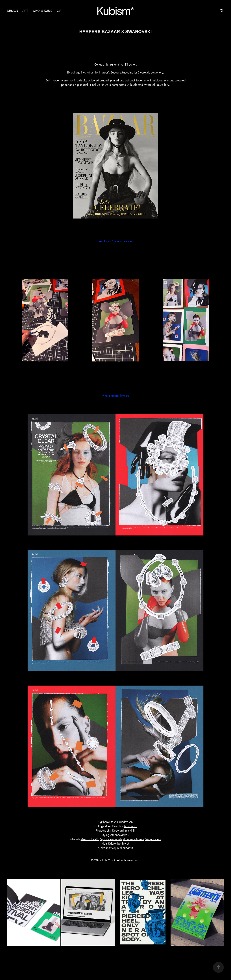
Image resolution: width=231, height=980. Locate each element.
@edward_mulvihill (124, 830)
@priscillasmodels (111, 839)
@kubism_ (130, 826)
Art (25, 11)
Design (12, 11)
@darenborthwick (119, 843)
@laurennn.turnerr (133, 839)
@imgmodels (153, 839)
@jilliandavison (123, 822)
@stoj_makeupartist (121, 848)
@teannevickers (120, 835)
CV (59, 11)
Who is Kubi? (42, 11)
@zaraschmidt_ (90, 839)
